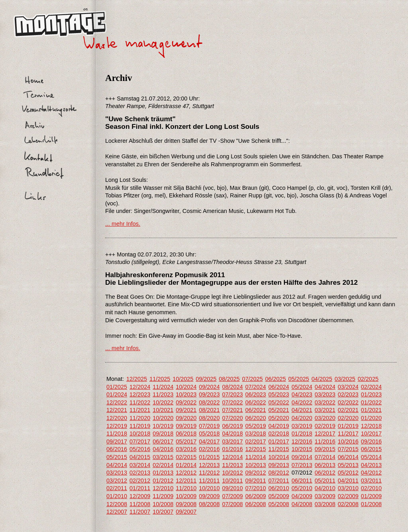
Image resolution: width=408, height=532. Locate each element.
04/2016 (163, 449)
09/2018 (163, 433)
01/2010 (117, 496)
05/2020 (279, 418)
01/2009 (371, 496)
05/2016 (140, 449)
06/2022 (255, 402)
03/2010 (348, 488)
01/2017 (279, 441)
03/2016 (186, 449)
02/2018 (279, 433)
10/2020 (163, 418)
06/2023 (255, 394)
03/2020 (325, 418)
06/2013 (325, 465)
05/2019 (255, 426)
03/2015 (163, 457)
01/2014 (186, 465)
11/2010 (186, 488)
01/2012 (163, 481)
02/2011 (117, 488)
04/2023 (302, 394)
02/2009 (348, 496)
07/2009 (232, 496)
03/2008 (325, 504)
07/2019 (209, 426)
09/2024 (209, 387)
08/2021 (209, 410)
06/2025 (276, 379)
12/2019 (117, 426)
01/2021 (371, 410)
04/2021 (302, 410)
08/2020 (209, 418)
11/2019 (140, 426)
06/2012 (325, 473)
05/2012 (348, 473)
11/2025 (160, 379)
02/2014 (163, 465)
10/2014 (279, 457)
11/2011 (209, 481)
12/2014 (232, 457)
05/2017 (186, 441)
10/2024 (186, 387)
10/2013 (255, 465)
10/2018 (140, 433)
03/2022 (325, 402)
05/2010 (302, 488)
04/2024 (325, 387)
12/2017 (325, 433)
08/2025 (229, 379)
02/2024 (371, 387)
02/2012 (140, 481)
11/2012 (209, 473)
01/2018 (302, 433)
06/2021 (255, 410)
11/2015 (279, 449)
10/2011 (232, 481)
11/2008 (140, 504)
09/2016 (371, 441)
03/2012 (117, 481)
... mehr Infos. (123, 224)
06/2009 (255, 496)
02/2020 (348, 418)
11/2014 (255, 457)
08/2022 (209, 402)
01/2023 (371, 394)
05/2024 (302, 387)
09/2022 (186, 402)
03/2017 (232, 441)
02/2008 (348, 504)
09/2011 (255, 481)
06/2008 (255, 504)
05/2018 (209, 433)
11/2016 (325, 441)
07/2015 (348, 449)
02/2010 (371, 488)
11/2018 (117, 433)
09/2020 (186, 418)
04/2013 (371, 465)
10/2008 (163, 504)
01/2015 (209, 457)
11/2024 (163, 387)
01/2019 (348, 426)
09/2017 (117, 441)
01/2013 (163, 473)
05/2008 (279, 504)
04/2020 (302, 418)
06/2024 (279, 387)
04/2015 (140, 457)
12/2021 (117, 410)
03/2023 (325, 394)
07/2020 (232, 418)
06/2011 (302, 481)
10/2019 (163, 426)
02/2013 (140, 473)
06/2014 (348, 457)
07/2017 (140, 441)
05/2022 (279, 402)
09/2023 (209, 394)
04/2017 (209, 441)
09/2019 (186, 426)
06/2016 (117, 449)
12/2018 (371, 426)
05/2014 (371, 457)
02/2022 (348, 402)
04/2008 (302, 504)
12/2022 (117, 402)
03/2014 (140, 465)
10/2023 (186, 394)
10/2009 (186, 496)
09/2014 (302, 457)
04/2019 (279, 426)
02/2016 (209, 449)
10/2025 (183, 379)
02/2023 (348, 394)
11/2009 (163, 496)
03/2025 (345, 379)
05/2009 (279, 496)
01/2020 (371, 418)
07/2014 (325, 457)
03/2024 (348, 387)
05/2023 (279, 394)
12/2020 (117, 418)
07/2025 (252, 379)
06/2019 (232, 426)
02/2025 (368, 379)
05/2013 (348, 465)
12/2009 (140, 496)
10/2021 (163, 410)
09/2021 (186, 410)
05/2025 (299, 379)
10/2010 (209, 488)
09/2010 (232, 488)
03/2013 (117, 473)
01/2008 (371, 504)
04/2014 (117, 465)
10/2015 (302, 449)
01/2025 (117, 387)
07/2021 (232, 410)
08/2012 (279, 473)
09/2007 (186, 512)
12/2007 (117, 512)
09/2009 (209, 496)
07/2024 (255, 387)
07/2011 (279, 481)
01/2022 (371, 402)
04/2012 (371, 473)
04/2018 (232, 433)
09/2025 (206, 379)
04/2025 (322, 379)
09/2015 (325, 449)
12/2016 (302, 441)
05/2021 (279, 410)
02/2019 (325, 426)
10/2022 (163, 402)
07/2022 (232, 402)
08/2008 (209, 504)
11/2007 (140, 512)
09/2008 (186, 504)
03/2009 (325, 496)
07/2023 (232, 394)
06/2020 (255, 418)
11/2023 (163, 394)
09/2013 (279, 465)
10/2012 (232, 473)
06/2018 (186, 433)
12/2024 (140, 387)
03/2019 (302, 426)
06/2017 (163, 441)
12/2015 (255, 449)
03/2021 (325, 410)
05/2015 (117, 457)
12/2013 (209, 465)
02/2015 (186, 457)
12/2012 (186, 473)
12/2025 (137, 379)
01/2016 (232, 449)
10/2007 (163, 512)
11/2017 (348, 433)
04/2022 (302, 402)
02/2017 (255, 441)
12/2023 (140, 394)
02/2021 (348, 410)
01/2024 (117, 394)
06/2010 (279, 488)
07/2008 (232, 504)
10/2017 (371, 433)
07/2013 (302, 465)
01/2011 (140, 488)
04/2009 (302, 496)
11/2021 (140, 410)
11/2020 (140, 418)
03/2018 (255, 433)
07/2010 (255, 488)
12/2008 (117, 504)
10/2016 (348, 441)
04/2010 (325, 488)
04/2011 (348, 481)
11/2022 (140, 402)
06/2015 (371, 449)
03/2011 (371, 481)
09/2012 (255, 473)
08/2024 (232, 387)
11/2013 (232, 465)
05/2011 (325, 481)
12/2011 (186, 481)
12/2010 (163, 488)
